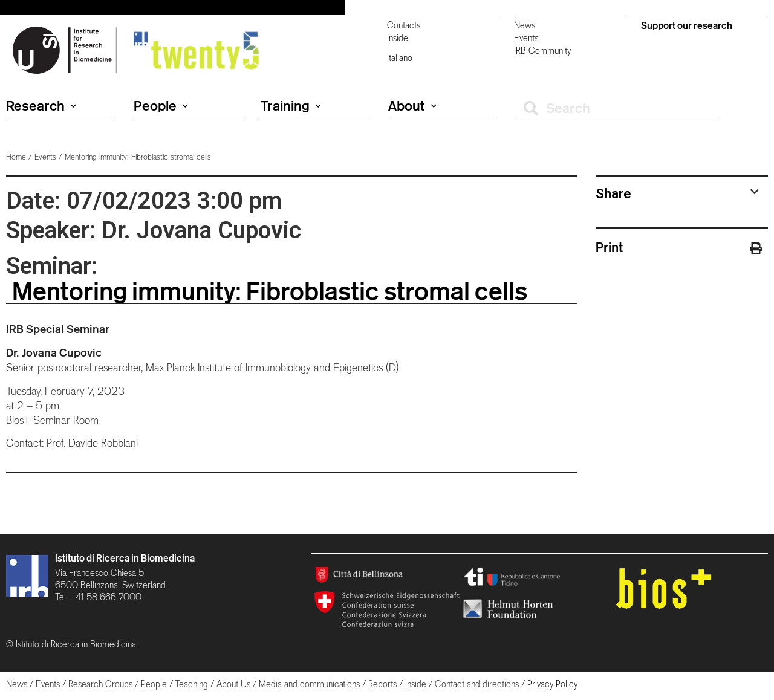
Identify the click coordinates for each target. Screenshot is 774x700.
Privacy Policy (552, 684)
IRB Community (542, 50)
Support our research (687, 25)
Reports (382, 684)
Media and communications (309, 684)
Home (16, 157)
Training (291, 106)
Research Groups (100, 684)
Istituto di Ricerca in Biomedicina (125, 558)
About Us (233, 684)
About (412, 106)
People (161, 106)
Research (41, 106)
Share (613, 193)
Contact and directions (477, 684)
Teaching (191, 684)
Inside (398, 38)
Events (526, 38)
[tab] (677, 193)
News (525, 25)
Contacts (404, 25)
